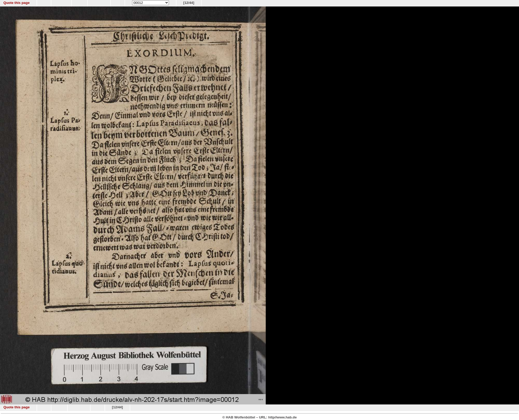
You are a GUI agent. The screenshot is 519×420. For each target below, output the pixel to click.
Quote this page (16, 3)
